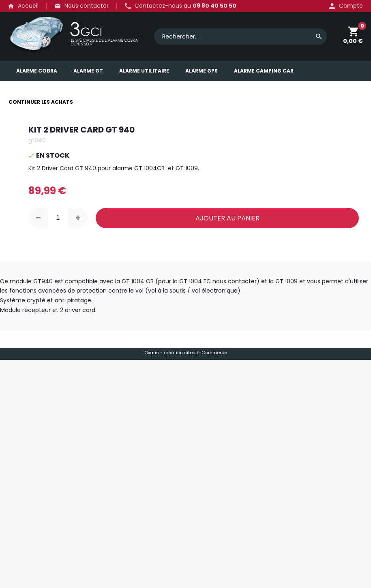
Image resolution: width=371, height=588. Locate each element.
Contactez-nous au (185, 6)
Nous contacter (87, 6)
